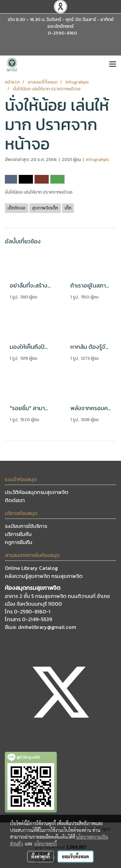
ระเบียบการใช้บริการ (26, 526)
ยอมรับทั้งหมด (76, 856)
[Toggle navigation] (113, 65)
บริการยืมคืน (18, 534)
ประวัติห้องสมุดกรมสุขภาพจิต (37, 492)
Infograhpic (98, 160)
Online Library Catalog (31, 568)
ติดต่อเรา (15, 500)
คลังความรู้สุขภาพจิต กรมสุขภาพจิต (44, 576)
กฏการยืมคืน (19, 542)
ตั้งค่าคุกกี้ (40, 856)
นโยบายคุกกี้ (45, 843)
